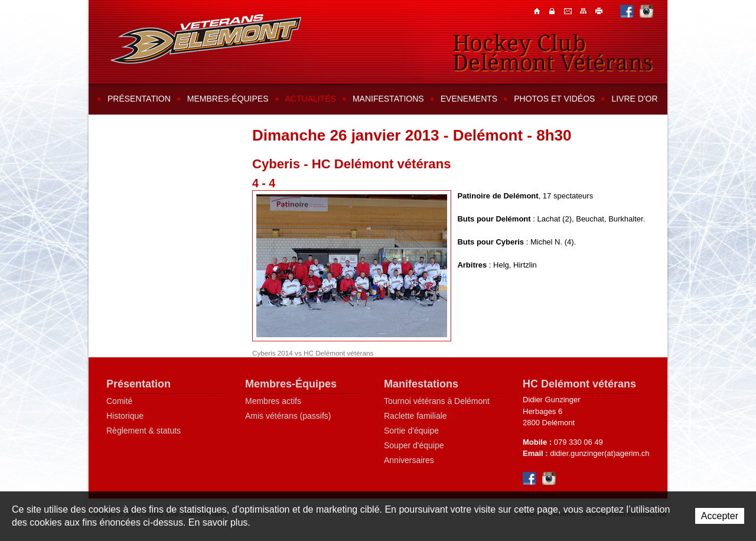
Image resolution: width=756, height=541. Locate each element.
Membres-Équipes (291, 384)
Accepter (720, 516)
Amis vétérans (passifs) (288, 416)
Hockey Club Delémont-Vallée (206, 39)
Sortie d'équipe (411, 431)
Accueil (538, 11)
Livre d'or (634, 99)
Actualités (311, 99)
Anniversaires (409, 460)
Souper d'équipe (414, 445)
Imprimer (599, 11)
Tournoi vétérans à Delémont (437, 401)
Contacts (553, 11)
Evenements (469, 99)
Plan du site (584, 11)
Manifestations (388, 99)
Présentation (139, 99)
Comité (119, 401)
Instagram (646, 11)
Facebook (627, 11)
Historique (125, 416)
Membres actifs (273, 401)
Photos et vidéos (554, 99)
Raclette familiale (416, 416)
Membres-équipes (228, 99)
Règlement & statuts (144, 431)
